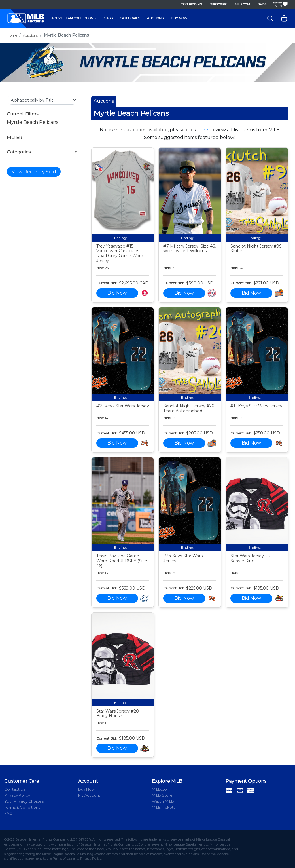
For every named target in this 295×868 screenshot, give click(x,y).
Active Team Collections (73, 18)
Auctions (155, 18)
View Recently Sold (34, 172)
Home (12, 35)
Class (108, 18)
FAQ (8, 813)
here (203, 130)
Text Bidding (192, 4)
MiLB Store (162, 795)
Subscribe (218, 4)
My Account (89, 795)
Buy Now (179, 18)
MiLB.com (242, 4)
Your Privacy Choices (24, 801)
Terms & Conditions (22, 807)
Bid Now (117, 293)
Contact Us (15, 789)
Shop (262, 4)
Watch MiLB (163, 801)
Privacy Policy (17, 795)
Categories (130, 18)
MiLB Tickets (163, 807)
